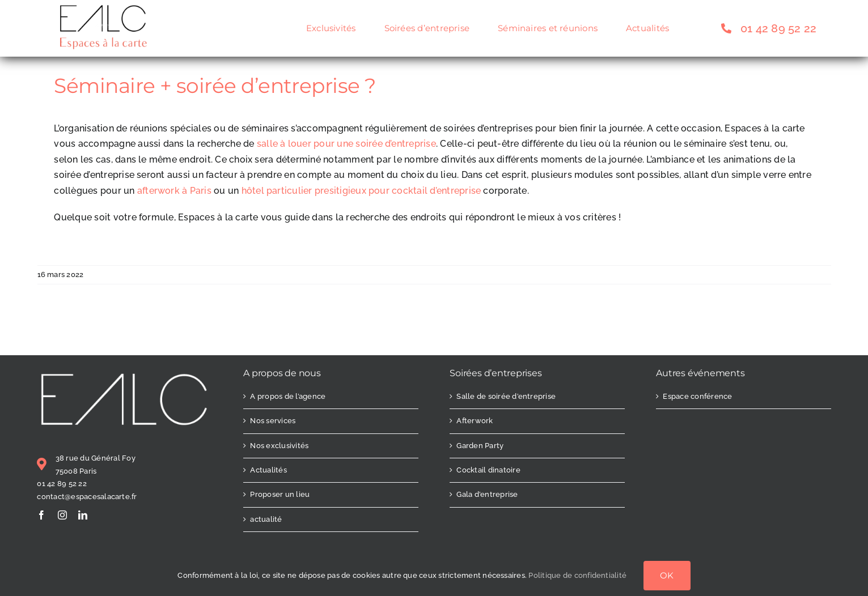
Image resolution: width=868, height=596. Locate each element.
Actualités (268, 470)
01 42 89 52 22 (62, 484)
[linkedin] (83, 515)
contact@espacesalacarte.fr (87, 497)
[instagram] (62, 515)
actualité (266, 519)
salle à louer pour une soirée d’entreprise (346, 144)
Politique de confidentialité (577, 575)
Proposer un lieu (280, 494)
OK (667, 575)
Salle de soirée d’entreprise (506, 396)
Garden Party (480, 446)
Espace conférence (697, 396)
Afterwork (475, 421)
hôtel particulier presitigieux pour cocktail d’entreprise (361, 191)
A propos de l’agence (288, 396)
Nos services (273, 421)
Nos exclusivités (279, 446)
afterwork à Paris (174, 191)
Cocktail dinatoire (488, 470)
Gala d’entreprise (487, 494)
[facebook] (41, 515)
